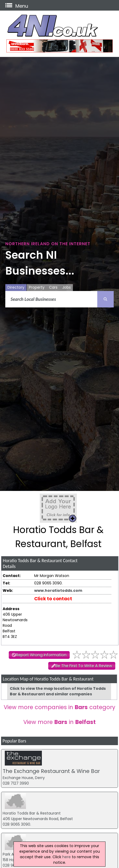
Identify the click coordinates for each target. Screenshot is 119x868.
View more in (59, 722)
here (67, 857)
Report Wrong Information (41, 655)
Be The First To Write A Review (84, 666)
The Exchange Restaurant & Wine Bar (51, 771)
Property (37, 287)
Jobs (67, 287)
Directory (16, 287)
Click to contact (53, 599)
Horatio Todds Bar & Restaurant (32, 813)
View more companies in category (59, 707)
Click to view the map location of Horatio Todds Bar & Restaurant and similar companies (58, 691)
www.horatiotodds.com (58, 590)
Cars (53, 287)
